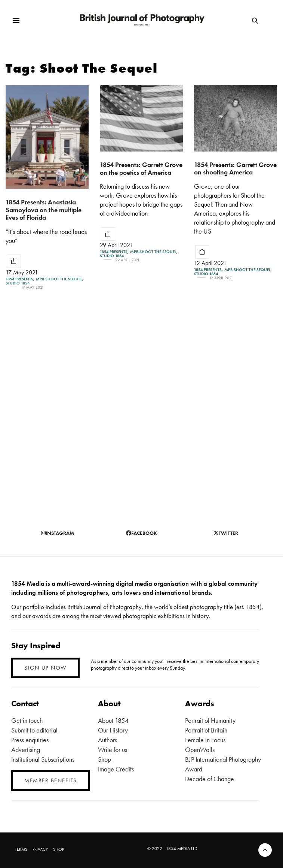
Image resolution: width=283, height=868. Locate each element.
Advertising (26, 750)
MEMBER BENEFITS (51, 780)
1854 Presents (19, 279)
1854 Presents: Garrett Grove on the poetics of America (141, 168)
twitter (226, 533)
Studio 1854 (18, 283)
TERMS (21, 849)
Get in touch (27, 720)
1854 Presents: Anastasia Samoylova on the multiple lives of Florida (44, 210)
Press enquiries (30, 740)
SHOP (59, 849)
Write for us (113, 750)
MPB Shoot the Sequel (59, 279)
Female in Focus (205, 740)
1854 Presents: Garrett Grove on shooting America (235, 168)
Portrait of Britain (206, 730)
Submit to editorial (34, 730)
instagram (58, 533)
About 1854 (113, 720)
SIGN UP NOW (45, 668)
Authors (107, 740)
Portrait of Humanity (210, 720)
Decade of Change (210, 779)
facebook (141, 533)
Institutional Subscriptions (43, 759)
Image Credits (116, 769)
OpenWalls (200, 750)
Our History (113, 730)
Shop (104, 759)
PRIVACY (40, 849)
